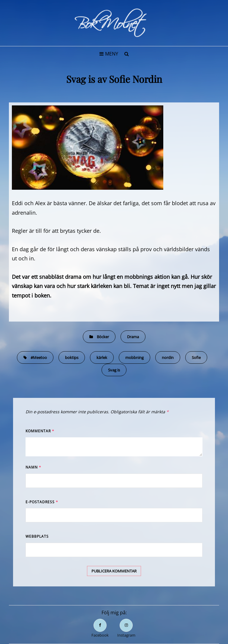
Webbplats (37, 536)
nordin (168, 357)
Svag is (114, 370)
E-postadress (42, 502)
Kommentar (40, 431)
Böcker (103, 337)
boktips (72, 357)
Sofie (196, 357)
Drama (133, 337)
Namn (33, 467)
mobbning (134, 357)
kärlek (102, 357)
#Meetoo (39, 357)
